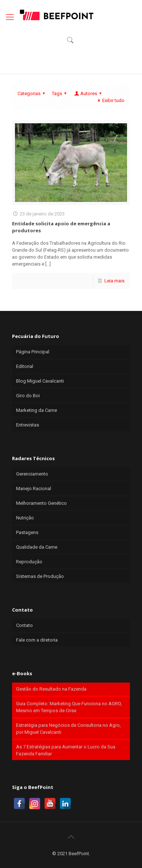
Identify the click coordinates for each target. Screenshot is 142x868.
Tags (60, 93)
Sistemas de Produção (40, 576)
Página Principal (33, 352)
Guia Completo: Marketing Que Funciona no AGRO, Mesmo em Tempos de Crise (69, 707)
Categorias (32, 93)
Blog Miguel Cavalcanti (40, 381)
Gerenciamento (32, 474)
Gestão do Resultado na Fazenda (51, 689)
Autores (88, 93)
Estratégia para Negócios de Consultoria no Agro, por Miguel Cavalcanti (68, 729)
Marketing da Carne (37, 410)
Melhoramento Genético (41, 503)
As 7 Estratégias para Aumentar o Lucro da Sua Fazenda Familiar (66, 750)
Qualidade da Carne (37, 547)
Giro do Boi (28, 396)
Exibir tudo (110, 100)
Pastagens (27, 532)
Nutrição (25, 518)
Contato (24, 625)
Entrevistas (28, 425)
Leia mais (114, 281)
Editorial (25, 366)
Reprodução (29, 562)
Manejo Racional (34, 489)
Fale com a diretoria (37, 640)
